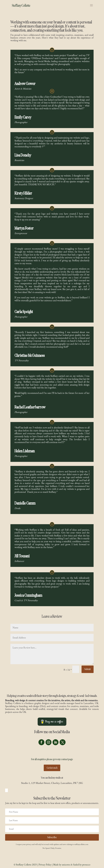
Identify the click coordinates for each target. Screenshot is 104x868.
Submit (88, 669)
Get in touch (52, 768)
